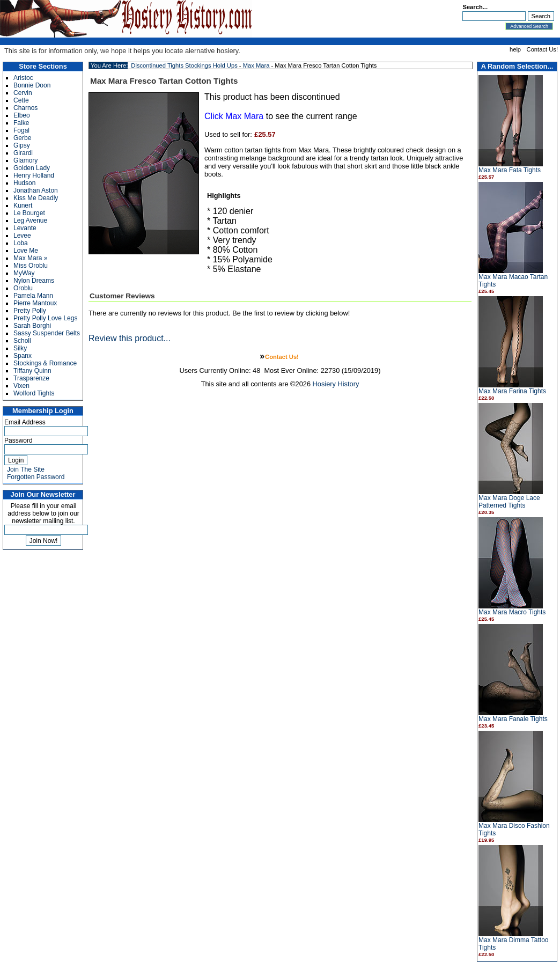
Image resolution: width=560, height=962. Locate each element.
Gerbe (22, 138)
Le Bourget (29, 213)
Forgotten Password (36, 477)
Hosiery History (336, 384)
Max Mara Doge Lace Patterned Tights (509, 502)
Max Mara (256, 65)
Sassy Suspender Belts (47, 333)
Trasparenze (31, 378)
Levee (22, 236)
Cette (21, 100)
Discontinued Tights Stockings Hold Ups (184, 65)
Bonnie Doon (32, 85)
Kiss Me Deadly (36, 198)
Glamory (25, 160)
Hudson (24, 183)
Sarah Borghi (32, 326)
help (515, 49)
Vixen (21, 386)
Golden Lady (32, 168)
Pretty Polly (30, 311)
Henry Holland (34, 175)
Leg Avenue (30, 221)
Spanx (23, 356)
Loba (21, 243)
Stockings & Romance (45, 363)
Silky (20, 348)
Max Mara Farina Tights (512, 391)
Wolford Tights (34, 393)
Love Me (26, 251)
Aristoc (23, 78)
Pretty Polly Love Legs (45, 318)
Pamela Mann (33, 296)
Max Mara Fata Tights (510, 170)
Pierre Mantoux (35, 303)
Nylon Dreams (34, 281)
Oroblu (23, 288)
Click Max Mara (234, 116)
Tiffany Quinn (32, 371)
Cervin (23, 93)
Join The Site (26, 469)
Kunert (23, 205)
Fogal (21, 130)
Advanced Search (529, 26)
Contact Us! (542, 49)
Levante (25, 228)
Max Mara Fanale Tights (513, 719)
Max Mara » (30, 258)
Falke (21, 123)
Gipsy (22, 145)
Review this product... (130, 338)
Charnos (25, 108)
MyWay (24, 273)
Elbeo (22, 115)
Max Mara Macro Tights (512, 612)
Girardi (23, 153)
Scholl (22, 341)
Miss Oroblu (31, 266)
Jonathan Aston (36, 190)
